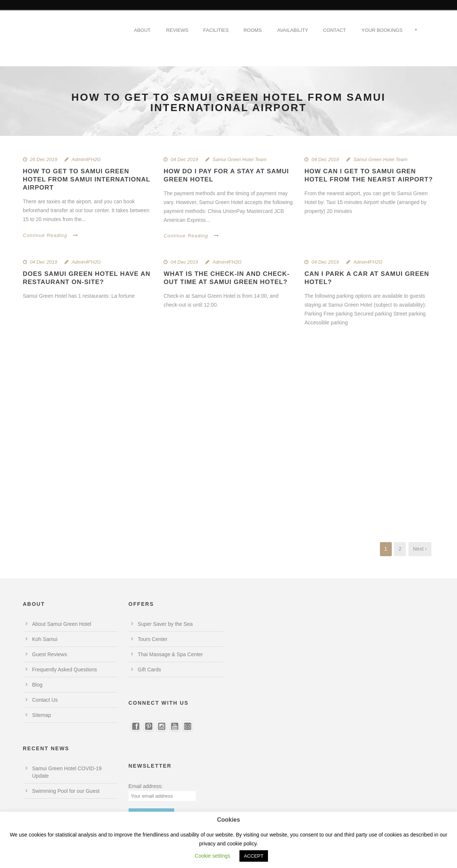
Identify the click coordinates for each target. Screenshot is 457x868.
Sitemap (42, 715)
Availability (293, 30)
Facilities (216, 30)
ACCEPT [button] (254, 856)
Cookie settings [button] (212, 856)
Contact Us (45, 700)
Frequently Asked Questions (65, 670)
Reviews (177, 30)
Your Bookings (382, 30)
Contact (334, 30)
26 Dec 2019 (44, 159)
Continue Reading (51, 235)
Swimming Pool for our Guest (66, 791)
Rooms (253, 30)
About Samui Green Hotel (62, 624)
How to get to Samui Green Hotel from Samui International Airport (87, 179)
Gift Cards (150, 670)
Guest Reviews (50, 654)
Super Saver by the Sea (165, 624)
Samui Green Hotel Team (239, 159)
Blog (37, 685)
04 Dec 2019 (184, 159)
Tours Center (153, 639)
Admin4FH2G (86, 159)
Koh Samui (45, 639)
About (143, 30)
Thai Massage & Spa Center (170, 654)
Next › (420, 549)
